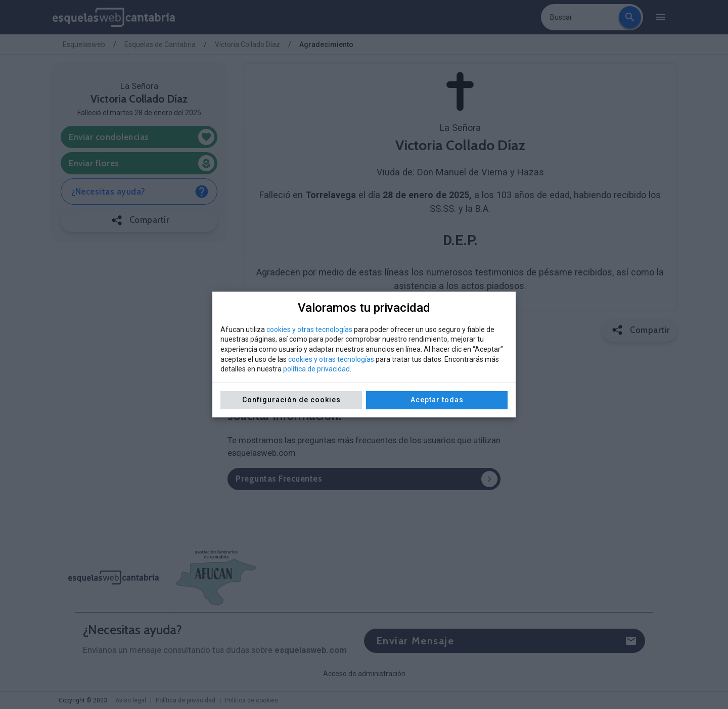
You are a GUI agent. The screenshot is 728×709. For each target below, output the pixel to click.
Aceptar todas (437, 400)
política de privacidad (316, 369)
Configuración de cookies (291, 400)
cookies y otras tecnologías (309, 329)
